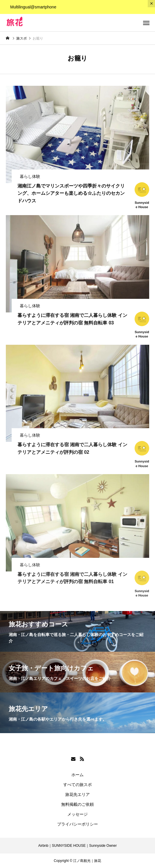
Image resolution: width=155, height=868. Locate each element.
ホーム (77, 775)
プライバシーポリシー (77, 824)
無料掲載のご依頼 (77, 804)
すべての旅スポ (77, 785)
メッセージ (77, 814)
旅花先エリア (77, 794)
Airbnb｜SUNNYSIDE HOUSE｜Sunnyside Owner (77, 846)
